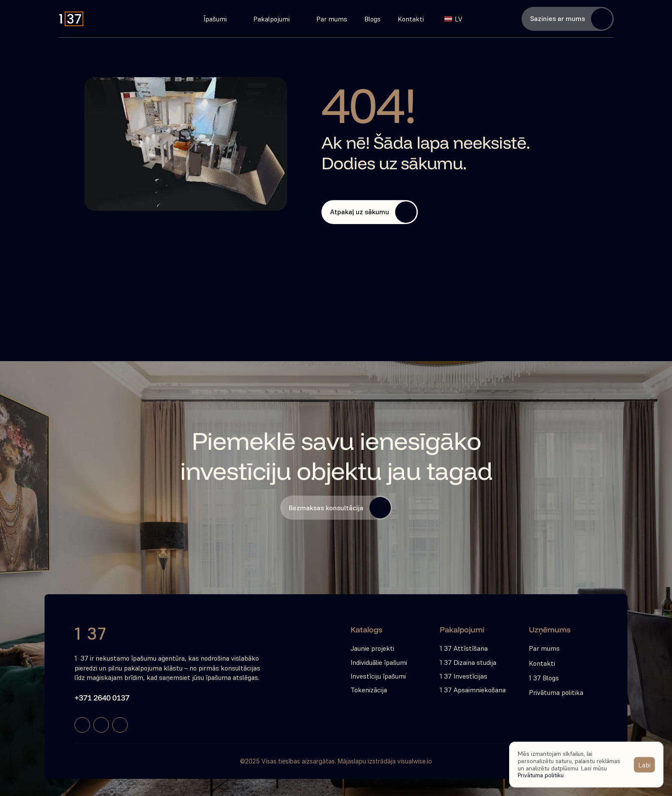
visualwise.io (415, 761)
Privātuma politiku (541, 775)
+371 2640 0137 (102, 698)
